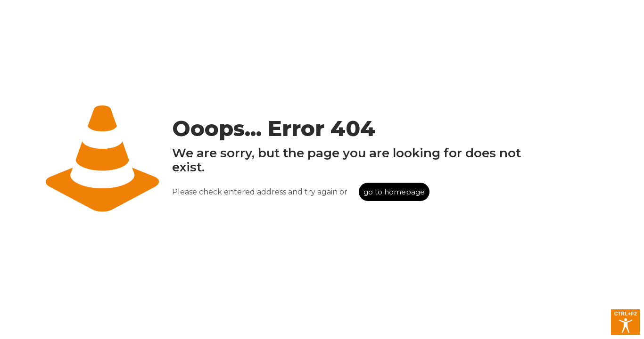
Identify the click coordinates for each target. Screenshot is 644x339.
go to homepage (394, 192)
